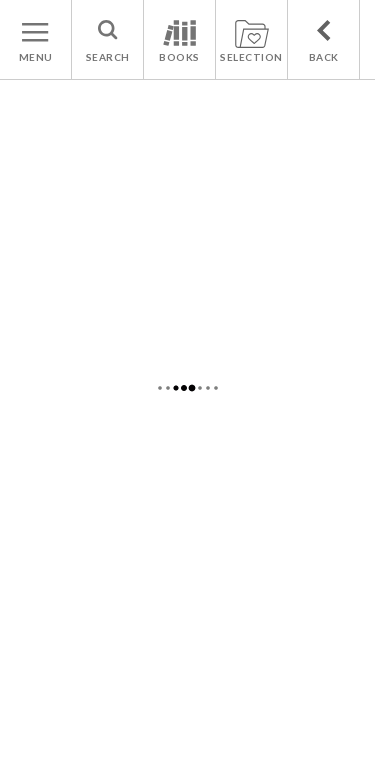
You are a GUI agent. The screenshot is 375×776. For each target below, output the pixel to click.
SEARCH (108, 57)
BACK (324, 57)
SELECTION (251, 57)
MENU (36, 57)
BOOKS (179, 57)
